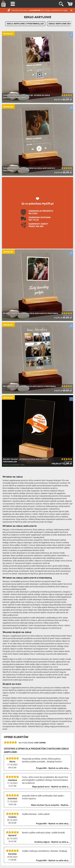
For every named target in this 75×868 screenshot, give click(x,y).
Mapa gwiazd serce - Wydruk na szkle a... (51, 787)
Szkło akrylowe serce (61, 24)
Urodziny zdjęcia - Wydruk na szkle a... (52, 842)
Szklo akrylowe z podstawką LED (25, 24)
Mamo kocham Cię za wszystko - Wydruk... (50, 805)
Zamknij (71, 10)
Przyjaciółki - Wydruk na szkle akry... (53, 768)
